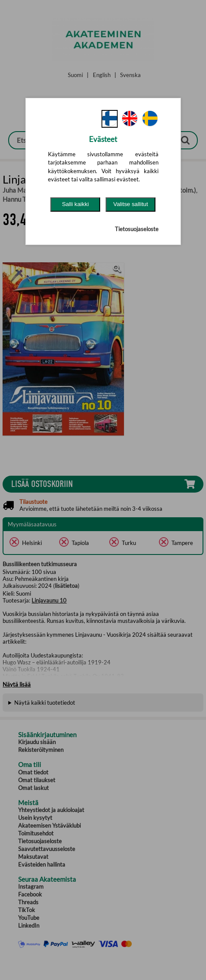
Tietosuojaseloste (137, 229)
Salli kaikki (75, 204)
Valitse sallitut (131, 204)
